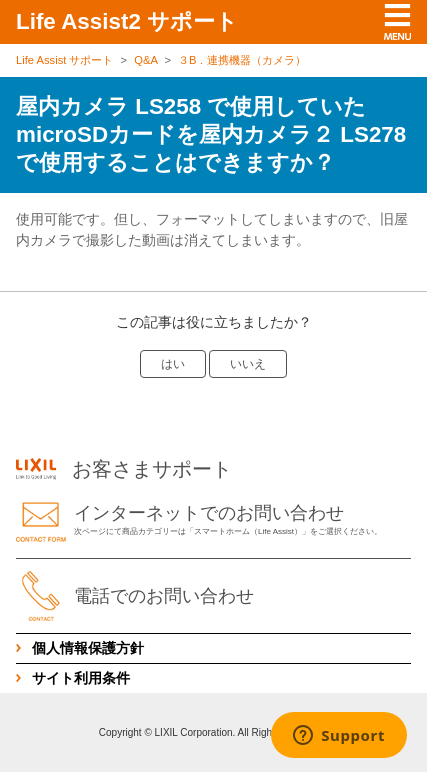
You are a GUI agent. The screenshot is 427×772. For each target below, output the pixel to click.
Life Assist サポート (64, 60)
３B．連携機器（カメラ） (242, 60)
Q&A (145, 60)
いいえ (248, 364)
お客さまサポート (124, 469)
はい (173, 364)
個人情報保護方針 (88, 648)
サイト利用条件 (81, 678)
